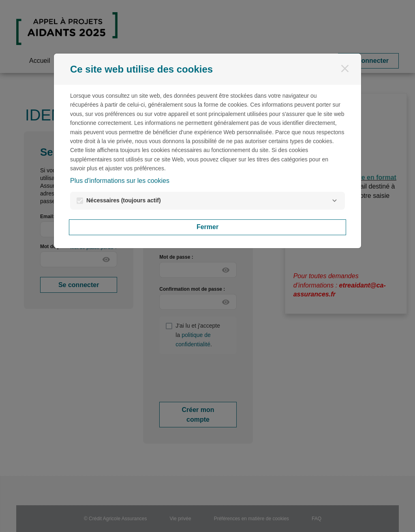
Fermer (207, 227)
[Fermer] (345, 69)
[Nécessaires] (334, 201)
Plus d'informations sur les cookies (120, 181)
